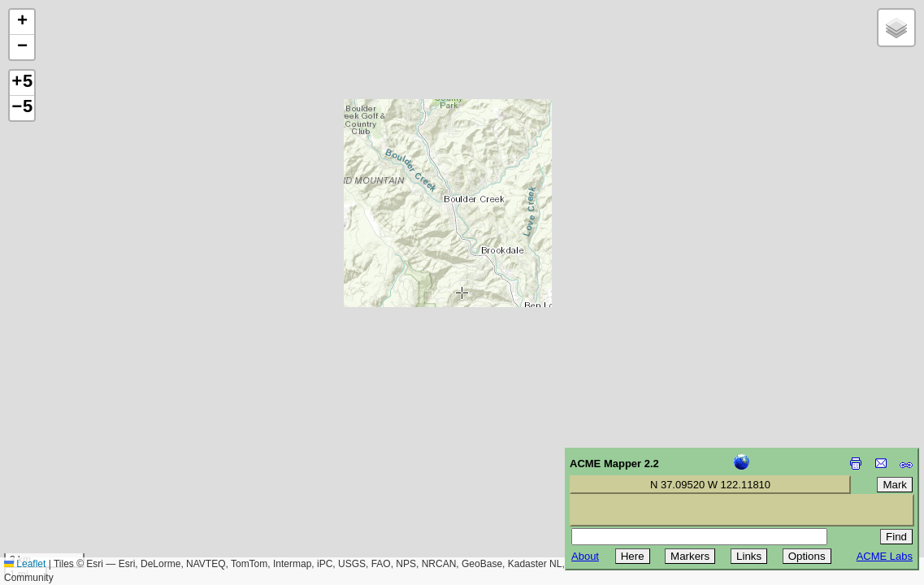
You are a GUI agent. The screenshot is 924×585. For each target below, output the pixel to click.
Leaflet (25, 564)
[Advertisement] (86, 470)
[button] (22, 22)
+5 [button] (22, 83)
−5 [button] (22, 108)
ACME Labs (885, 556)
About (585, 556)
